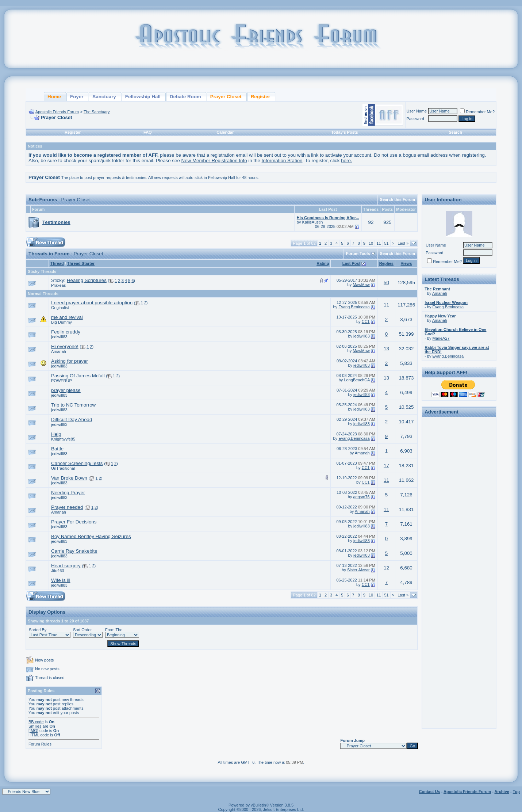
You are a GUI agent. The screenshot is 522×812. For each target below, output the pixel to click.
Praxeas (58, 285)
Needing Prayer (68, 493)
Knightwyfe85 (63, 439)
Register (73, 132)
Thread (57, 263)
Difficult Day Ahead (72, 420)
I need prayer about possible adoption (92, 303)
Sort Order (82, 630)
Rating (323, 263)
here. (346, 161)
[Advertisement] (459, 529)
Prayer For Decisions (74, 522)
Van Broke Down (69, 478)
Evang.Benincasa (354, 307)
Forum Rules (40, 744)
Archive (502, 792)
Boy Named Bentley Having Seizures (91, 536)
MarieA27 (441, 338)
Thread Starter (81, 263)
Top (516, 792)
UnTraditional (63, 468)
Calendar (225, 132)
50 (386, 283)
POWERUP (62, 381)
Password (415, 119)
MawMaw (361, 285)
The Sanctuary (97, 112)
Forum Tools (358, 253)
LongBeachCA (357, 380)
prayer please (66, 390)
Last (403, 243)
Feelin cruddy (66, 332)
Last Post (352, 263)
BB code (36, 722)
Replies (386, 263)
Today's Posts (344, 132)
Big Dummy (62, 322)
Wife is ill (61, 580)
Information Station (282, 161)
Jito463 (57, 571)
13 (386, 349)
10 (371, 243)
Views (406, 263)
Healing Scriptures (87, 280)
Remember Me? (477, 112)
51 (386, 243)
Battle (57, 449)
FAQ (148, 132)
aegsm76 (361, 497)
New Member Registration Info (214, 161)
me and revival (67, 317)
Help (56, 434)
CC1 (366, 321)
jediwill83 (59, 337)
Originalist (60, 308)
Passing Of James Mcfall (78, 376)
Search (455, 132)
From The (114, 630)
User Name (417, 111)
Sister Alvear (358, 570)
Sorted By (38, 630)
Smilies (35, 726)
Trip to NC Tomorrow (73, 405)
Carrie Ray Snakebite (74, 551)
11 (379, 243)
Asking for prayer (70, 361)
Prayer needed (67, 507)
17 (386, 466)
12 (386, 568)
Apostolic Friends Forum (57, 112)
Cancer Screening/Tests (77, 463)
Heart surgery (66, 566)
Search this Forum (398, 199)
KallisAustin (313, 222)
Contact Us (430, 792)
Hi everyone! (65, 346)
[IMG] (33, 731)
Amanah (59, 351)
